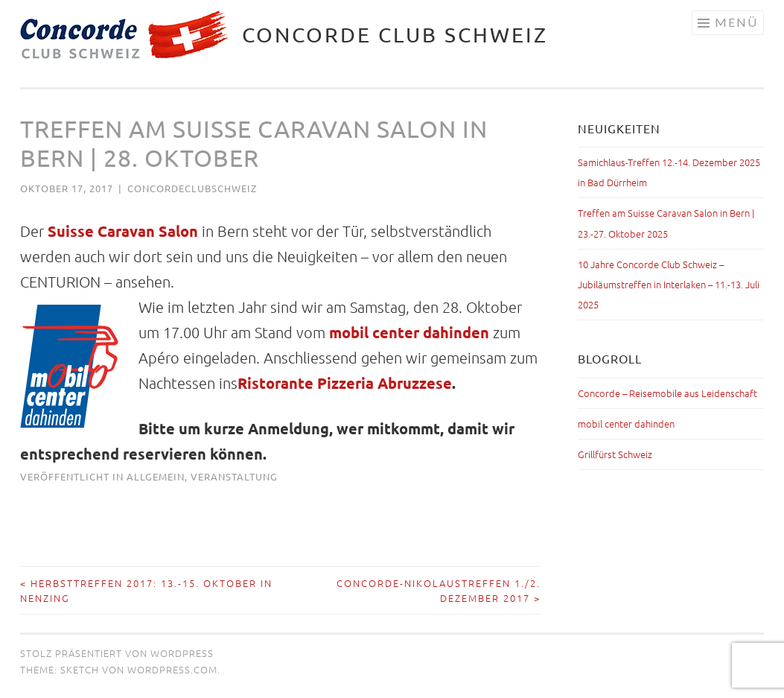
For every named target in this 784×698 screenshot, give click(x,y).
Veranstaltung (234, 476)
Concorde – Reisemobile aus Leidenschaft (667, 393)
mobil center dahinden (409, 332)
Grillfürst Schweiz (615, 454)
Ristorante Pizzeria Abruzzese (345, 383)
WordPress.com (172, 669)
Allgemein (156, 476)
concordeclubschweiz (192, 188)
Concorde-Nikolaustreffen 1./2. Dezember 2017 (439, 590)
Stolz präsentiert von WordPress (117, 653)
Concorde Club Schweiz (395, 35)
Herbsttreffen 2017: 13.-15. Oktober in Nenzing (146, 590)
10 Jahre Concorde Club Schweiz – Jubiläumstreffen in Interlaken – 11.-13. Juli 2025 (669, 284)
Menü (736, 22)
